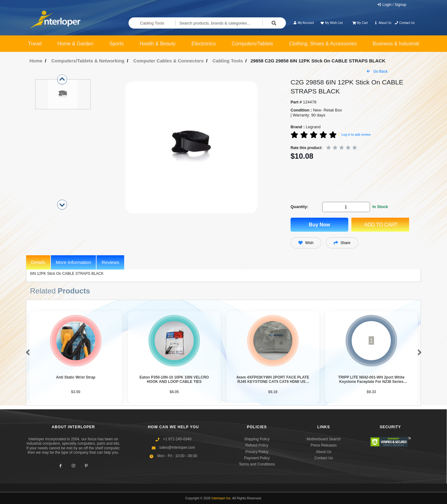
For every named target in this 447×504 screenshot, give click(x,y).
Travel (35, 44)
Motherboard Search (324, 439)
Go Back (377, 71)
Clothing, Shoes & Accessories (323, 44)
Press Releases (323, 445)
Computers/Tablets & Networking (88, 61)
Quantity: (299, 207)
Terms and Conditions (257, 464)
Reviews (110, 262)
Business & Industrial (396, 44)
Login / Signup (392, 5)
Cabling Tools (152, 23)
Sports (116, 44)
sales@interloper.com (177, 447)
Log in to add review (356, 134)
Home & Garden (75, 44)
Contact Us (405, 23)
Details (38, 262)
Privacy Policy (257, 452)
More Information (73, 262)
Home (36, 61)
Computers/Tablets (252, 44)
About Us (383, 23)
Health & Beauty (158, 44)
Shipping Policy (257, 439)
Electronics (204, 44)
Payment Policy (257, 458)
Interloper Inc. (222, 498)
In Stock (380, 207)
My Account (303, 23)
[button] (27, 353)
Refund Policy (257, 445)
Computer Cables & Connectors (168, 61)
